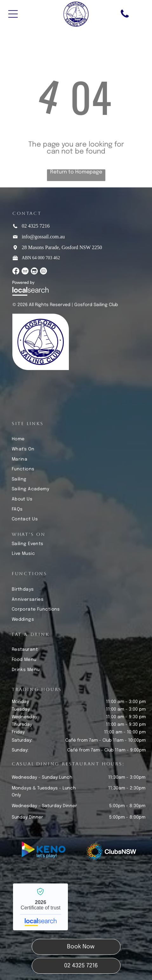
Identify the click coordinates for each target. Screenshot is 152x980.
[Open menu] (13, 14)
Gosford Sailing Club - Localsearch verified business (40, 907)
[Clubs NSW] (111, 851)
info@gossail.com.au (43, 237)
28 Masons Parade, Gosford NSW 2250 (62, 247)
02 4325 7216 (36, 226)
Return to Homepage (76, 172)
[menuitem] (79, 439)
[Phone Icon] (125, 18)
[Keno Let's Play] (45, 851)
